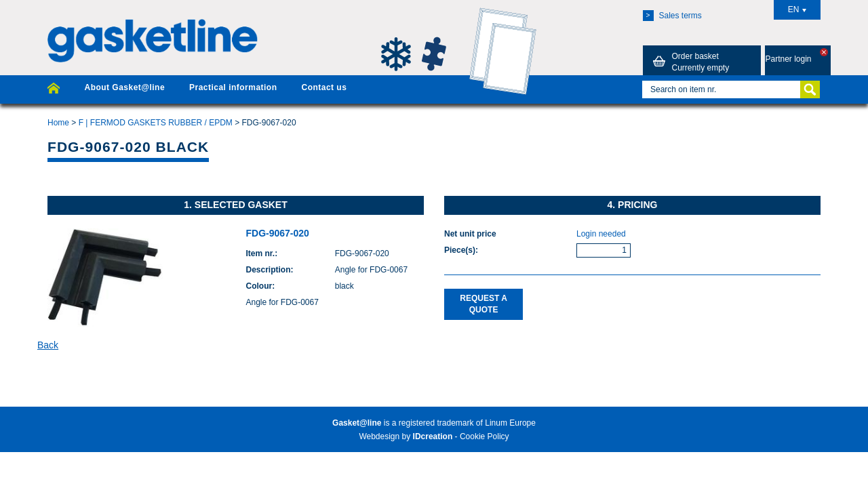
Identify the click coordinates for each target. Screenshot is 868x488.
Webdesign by (406, 436)
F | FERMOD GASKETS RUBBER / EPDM (156, 123)
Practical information (233, 87)
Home (58, 123)
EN (797, 9)
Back (48, 345)
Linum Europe (510, 423)
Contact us (324, 87)
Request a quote (484, 304)
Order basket (689, 62)
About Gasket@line (124, 87)
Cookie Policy (485, 436)
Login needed (601, 234)
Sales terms (672, 16)
